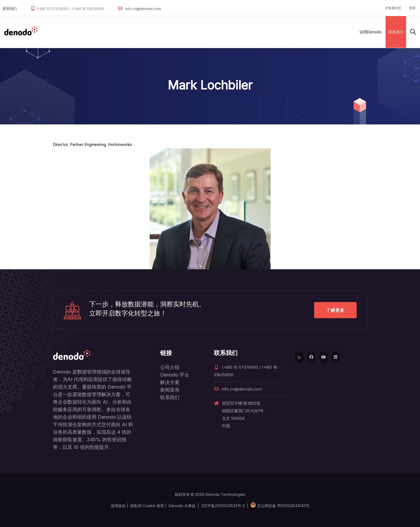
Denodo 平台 (175, 375)
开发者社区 (393, 8)
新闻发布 (170, 390)
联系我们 (396, 32)
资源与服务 (173, 32)
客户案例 (148, 32)
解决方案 (100, 32)
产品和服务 (75, 32)
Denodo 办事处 (182, 506)
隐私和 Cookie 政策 (147, 506)
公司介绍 (170, 367)
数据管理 (50, 32)
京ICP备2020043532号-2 (223, 506)
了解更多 (335, 310)
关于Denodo (202, 32)
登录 (412, 8)
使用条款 (118, 506)
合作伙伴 (124, 32)
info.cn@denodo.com (143, 9)
